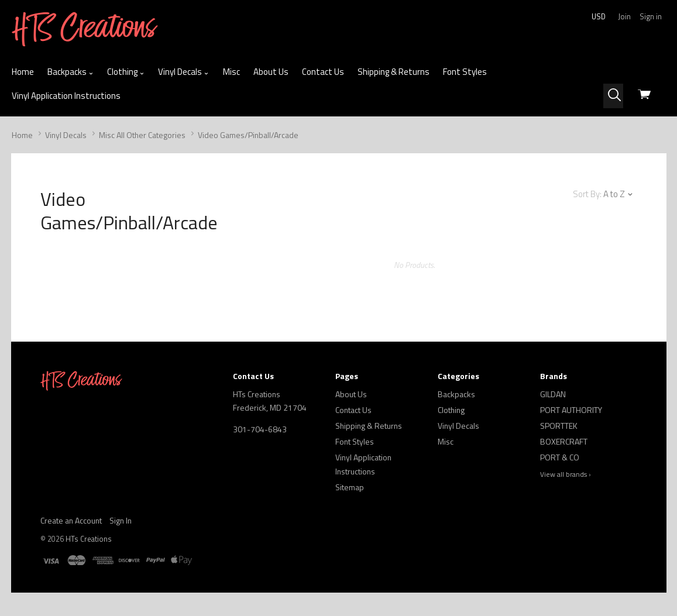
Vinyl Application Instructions (66, 96)
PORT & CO (560, 457)
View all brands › (566, 474)
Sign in (651, 16)
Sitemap (350, 487)
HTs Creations (89, 539)
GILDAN (553, 394)
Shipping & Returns (394, 72)
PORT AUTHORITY (571, 410)
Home (23, 72)
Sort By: (587, 194)
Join (624, 16)
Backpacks (71, 72)
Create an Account (71, 520)
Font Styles (465, 72)
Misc (231, 72)
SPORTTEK (559, 426)
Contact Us (323, 72)
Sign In (121, 520)
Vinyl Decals (183, 72)
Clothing (126, 72)
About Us (271, 72)
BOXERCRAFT (564, 441)
